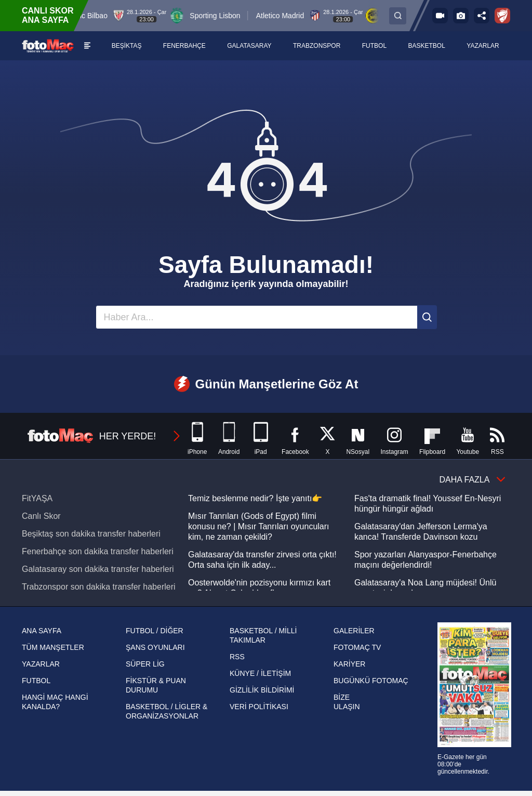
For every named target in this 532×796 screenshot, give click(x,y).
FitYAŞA (37, 498)
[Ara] (427, 317)
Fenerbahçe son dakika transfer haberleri (98, 551)
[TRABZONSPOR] (317, 46)
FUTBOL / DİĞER (155, 631)
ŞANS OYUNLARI (155, 647)
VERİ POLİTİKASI (259, 707)
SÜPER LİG (145, 664)
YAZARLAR (41, 664)
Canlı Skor (41, 516)
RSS (237, 657)
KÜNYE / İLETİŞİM (260, 673)
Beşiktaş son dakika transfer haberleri (91, 534)
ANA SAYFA (42, 631)
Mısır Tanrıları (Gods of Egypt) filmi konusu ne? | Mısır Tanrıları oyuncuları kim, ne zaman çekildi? (259, 526)
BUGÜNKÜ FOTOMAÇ (371, 681)
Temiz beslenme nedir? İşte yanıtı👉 (255, 498)
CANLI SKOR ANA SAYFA (48, 15)
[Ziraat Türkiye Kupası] (502, 16)
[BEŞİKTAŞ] (127, 46)
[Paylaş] (482, 16)
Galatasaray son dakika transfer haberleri (98, 569)
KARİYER (349, 664)
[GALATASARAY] (250, 46)
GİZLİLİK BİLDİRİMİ (262, 690)
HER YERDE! (104, 436)
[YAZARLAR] (483, 46)
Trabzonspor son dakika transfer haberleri (99, 587)
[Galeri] (461, 16)
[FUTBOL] (375, 46)
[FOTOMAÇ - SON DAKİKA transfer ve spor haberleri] (48, 45)
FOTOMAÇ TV (357, 647)
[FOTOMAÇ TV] (440, 16)
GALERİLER (354, 631)
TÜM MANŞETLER (53, 647)
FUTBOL (36, 681)
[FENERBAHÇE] (185, 46)
